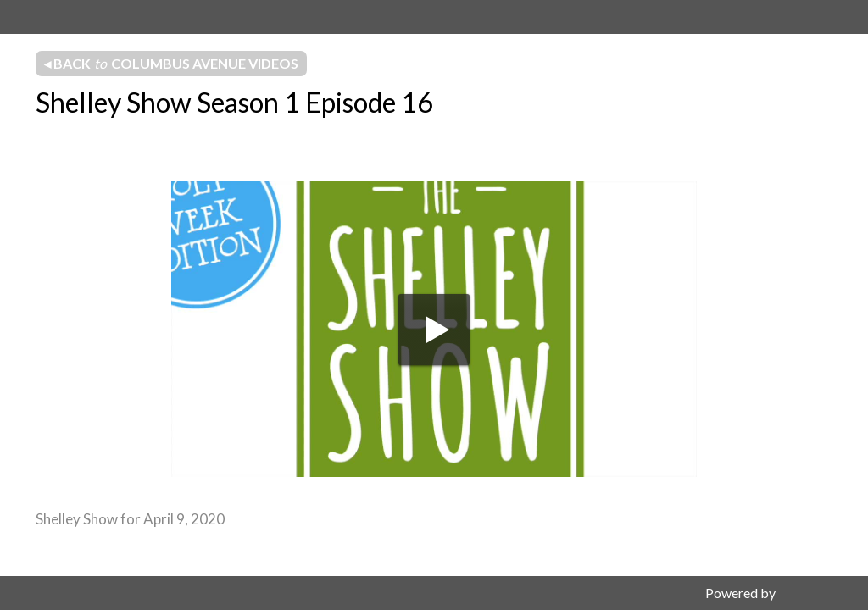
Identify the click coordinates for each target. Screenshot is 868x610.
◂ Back (171, 64)
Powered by (740, 593)
